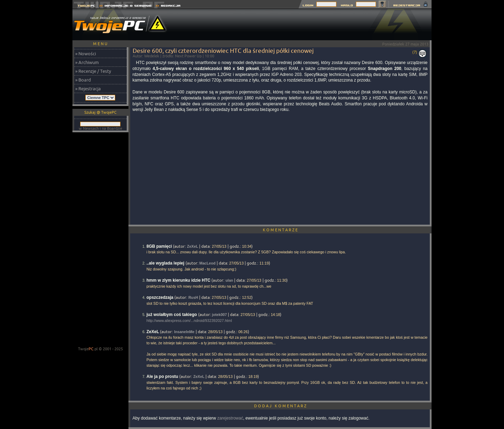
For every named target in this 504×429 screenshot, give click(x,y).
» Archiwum (87, 62)
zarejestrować (230, 418)
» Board (83, 80)
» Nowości (86, 54)
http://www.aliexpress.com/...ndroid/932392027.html (189, 321)
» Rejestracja (88, 89)
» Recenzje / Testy (93, 71)
